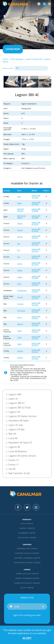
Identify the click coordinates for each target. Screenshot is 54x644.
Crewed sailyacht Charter (27, 574)
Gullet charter (27, 588)
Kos (19, 243)
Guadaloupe (22, 290)
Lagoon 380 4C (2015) (36, 250)
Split (19, 196)
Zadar (20, 203)
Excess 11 (14, 465)
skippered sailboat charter (27, 553)
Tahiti (19, 331)
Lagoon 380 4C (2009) (36, 203)
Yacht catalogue (17, 59)
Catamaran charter (27, 533)
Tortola (20, 297)
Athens (20, 223)
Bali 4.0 (12, 434)
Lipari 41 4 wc (16, 425)
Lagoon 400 (15, 394)
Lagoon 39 (14, 412)
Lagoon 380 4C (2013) (36, 351)
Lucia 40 (13, 438)
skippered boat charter (27, 549)
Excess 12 (14, 460)
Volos (19, 284)
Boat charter (27, 524)
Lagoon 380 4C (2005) (36, 357)
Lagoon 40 (14, 447)
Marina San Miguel (22, 217)
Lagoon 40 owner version (22, 456)
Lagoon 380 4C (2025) (36, 196)
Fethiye (20, 351)
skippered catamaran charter (27, 558)
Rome (20, 317)
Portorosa (21, 310)
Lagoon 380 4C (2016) (36, 230)
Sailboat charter (27, 528)
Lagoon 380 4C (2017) (36, 237)
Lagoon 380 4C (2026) (36, 277)
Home (5, 59)
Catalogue (13, 49)
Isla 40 (12, 469)
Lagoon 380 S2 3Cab (20, 408)
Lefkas (20, 270)
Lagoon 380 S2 (16, 403)
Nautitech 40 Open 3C (20, 443)
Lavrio (20, 264)
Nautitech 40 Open (19, 421)
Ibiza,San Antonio (21, 210)
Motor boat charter (27, 538)
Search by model (8, 68)
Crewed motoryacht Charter (27, 583)
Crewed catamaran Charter (27, 578)
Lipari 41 (13, 399)
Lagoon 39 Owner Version (23, 416)
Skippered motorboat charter (27, 563)
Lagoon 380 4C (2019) (36, 297)
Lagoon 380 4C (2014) (36, 223)
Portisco (20, 304)
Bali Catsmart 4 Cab (19, 473)
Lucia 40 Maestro (18, 451)
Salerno (20, 324)
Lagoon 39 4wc (17, 429)
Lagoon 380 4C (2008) (36, 210)
